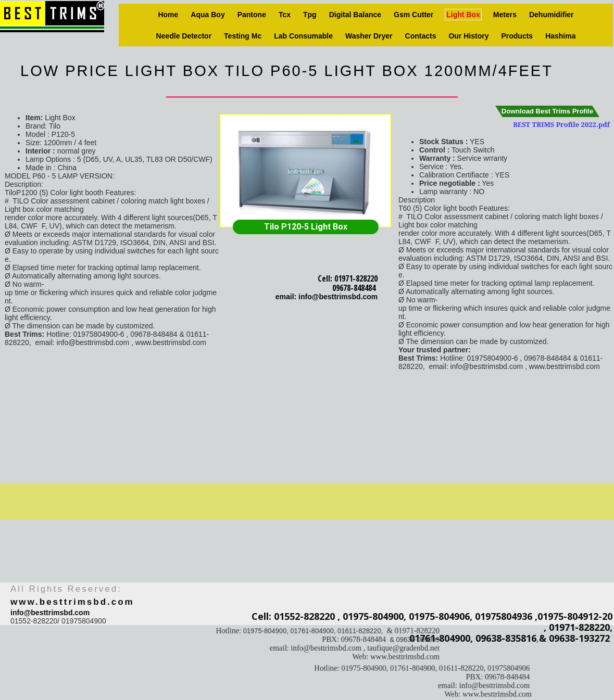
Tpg (310, 15)
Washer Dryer (369, 36)
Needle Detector (184, 36)
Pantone (252, 15)
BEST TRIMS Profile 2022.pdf (561, 124)
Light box (463, 15)
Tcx (285, 15)
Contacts (421, 36)
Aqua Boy (208, 15)
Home (168, 15)
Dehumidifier (552, 15)
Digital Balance (355, 15)
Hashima (560, 36)
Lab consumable (303, 36)
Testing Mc (243, 36)
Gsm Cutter (413, 15)
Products (517, 36)
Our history (468, 36)
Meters (505, 15)
